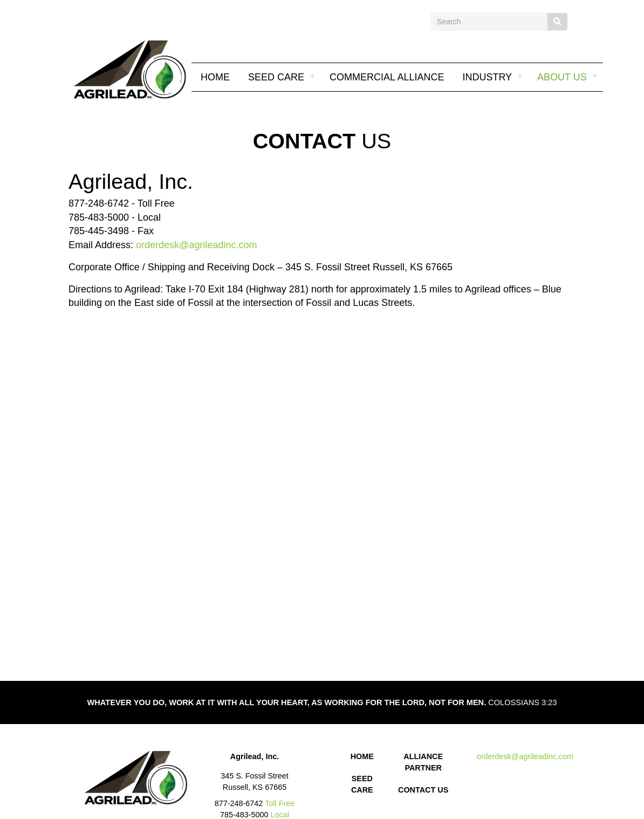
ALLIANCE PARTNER (423, 762)
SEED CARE (276, 77)
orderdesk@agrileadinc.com (196, 245)
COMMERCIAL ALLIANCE (387, 77)
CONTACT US (423, 790)
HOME (362, 756)
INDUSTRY (487, 77)
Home (215, 77)
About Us (562, 77)
